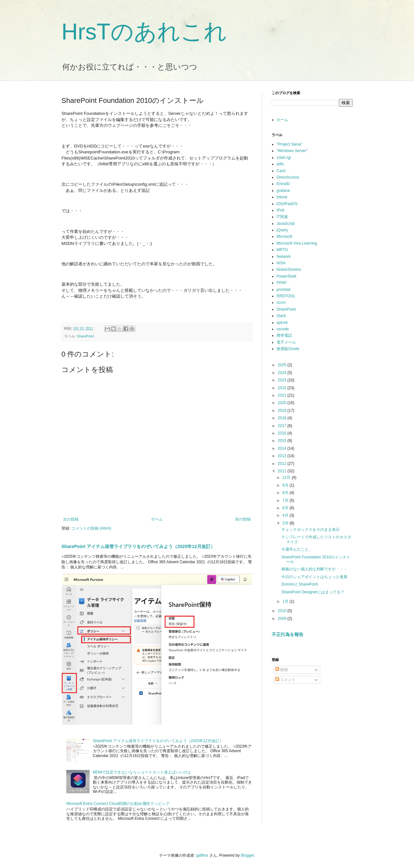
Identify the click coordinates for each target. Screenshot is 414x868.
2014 (283, 448)
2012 (283, 464)
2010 (283, 611)
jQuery (282, 230)
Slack (281, 316)
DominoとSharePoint (300, 584)
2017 (283, 426)
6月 (286, 508)
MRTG (282, 250)
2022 (283, 388)
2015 (283, 441)
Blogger (247, 855)
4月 (286, 515)
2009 (283, 619)
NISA (281, 263)
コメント (285, 680)
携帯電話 (284, 335)
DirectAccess (288, 177)
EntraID (283, 184)
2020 (283, 403)
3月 (286, 523)
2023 (283, 380)
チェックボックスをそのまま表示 (310, 530)
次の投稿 (71, 519)
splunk (282, 323)
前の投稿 (243, 519)
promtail (283, 290)
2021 (283, 395)
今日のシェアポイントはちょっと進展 (314, 577)
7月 (286, 500)
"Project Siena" (289, 144)
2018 (283, 418)
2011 (283, 471)
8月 (286, 493)
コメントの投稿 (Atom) (91, 528)
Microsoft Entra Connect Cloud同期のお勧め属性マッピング (118, 804)
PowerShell (286, 276)
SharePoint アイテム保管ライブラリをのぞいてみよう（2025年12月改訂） (138, 546)
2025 (283, 365)
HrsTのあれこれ (144, 32)
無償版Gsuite (288, 349)
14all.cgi (284, 158)
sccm (281, 302)
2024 (283, 373)
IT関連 (282, 217)
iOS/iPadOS (287, 204)
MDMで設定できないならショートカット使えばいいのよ (142, 772)
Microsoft (284, 236)
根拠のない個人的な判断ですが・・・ (314, 569)
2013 (283, 456)
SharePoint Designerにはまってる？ (313, 592)
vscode (283, 329)
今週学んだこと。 (297, 549)
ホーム (157, 519)
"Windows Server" (292, 151)
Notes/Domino (289, 269)
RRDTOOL (286, 296)
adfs (280, 164)
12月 (287, 478)
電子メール (286, 342)
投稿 (282, 670)
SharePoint (85, 336)
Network (284, 257)
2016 (283, 433)
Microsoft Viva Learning (297, 243)
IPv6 (280, 210)
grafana (283, 191)
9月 (286, 485)
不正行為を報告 (288, 634)
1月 (286, 601)
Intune (282, 197)
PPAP (282, 283)
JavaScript (286, 224)
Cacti (281, 171)
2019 (283, 411)
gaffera (202, 855)
